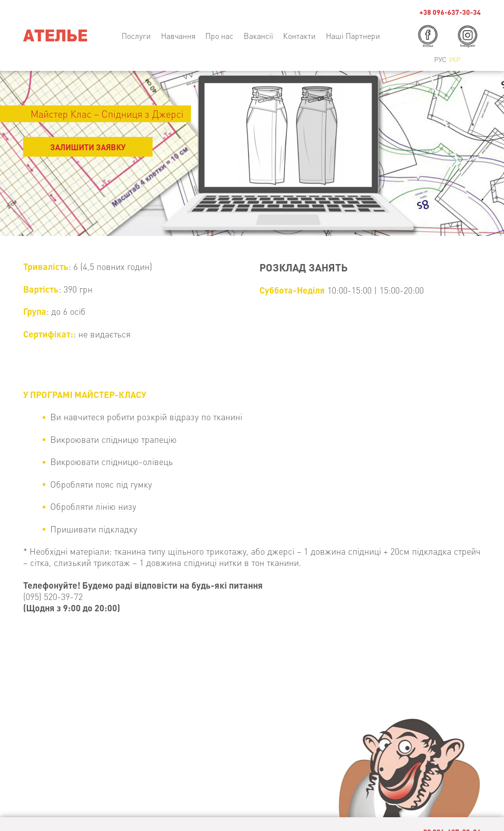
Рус (440, 59)
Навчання (178, 36)
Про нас (219, 36)
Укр (455, 59)
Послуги (136, 36)
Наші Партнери (353, 36)
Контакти (299, 36)
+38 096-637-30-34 (450, 12)
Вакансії (258, 36)
